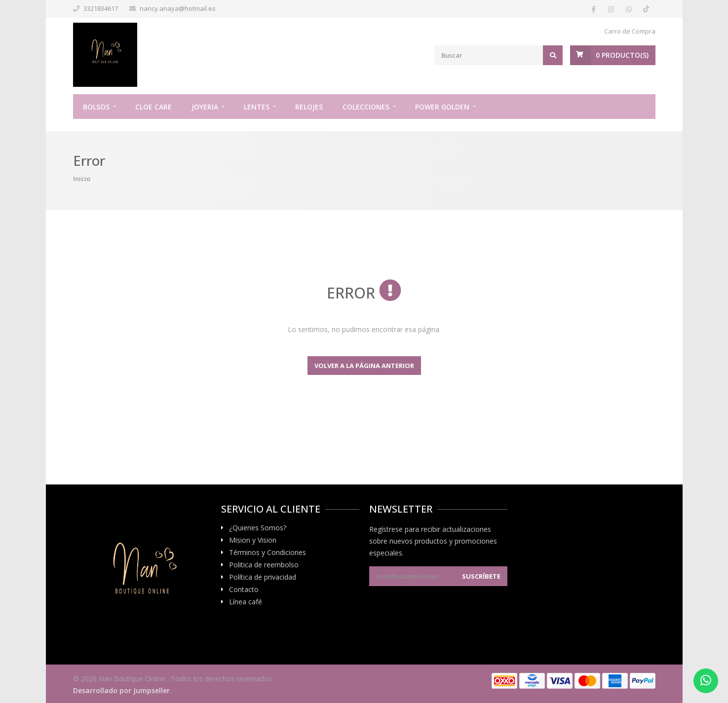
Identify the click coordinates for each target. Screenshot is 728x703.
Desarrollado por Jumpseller (121, 690)
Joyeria (205, 107)
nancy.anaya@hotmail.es (178, 8)
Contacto (244, 590)
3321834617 (101, 8)
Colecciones (366, 107)
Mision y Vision (253, 540)
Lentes (257, 107)
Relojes (309, 107)
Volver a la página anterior (364, 366)
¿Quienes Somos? (258, 528)
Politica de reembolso (264, 565)
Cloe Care (153, 107)
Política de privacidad (263, 577)
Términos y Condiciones (268, 553)
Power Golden (442, 107)
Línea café (246, 602)
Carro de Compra (630, 31)
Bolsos (96, 107)
